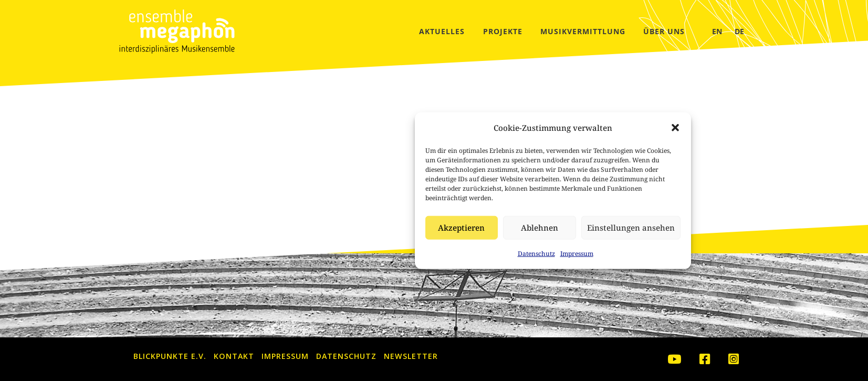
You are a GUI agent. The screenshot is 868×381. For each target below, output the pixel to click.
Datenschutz (418, 254)
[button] (557, 128)
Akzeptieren (343, 228)
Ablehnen (421, 228)
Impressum (458, 254)
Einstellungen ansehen (512, 228)
